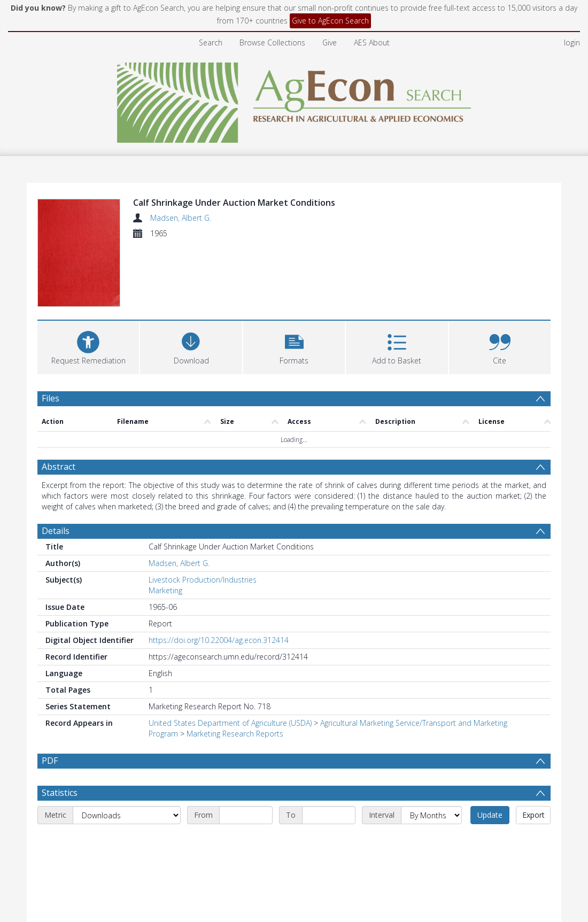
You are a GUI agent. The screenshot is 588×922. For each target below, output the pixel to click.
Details (56, 531)
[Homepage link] (294, 100)
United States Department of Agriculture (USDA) (230, 723)
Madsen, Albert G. (181, 218)
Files (51, 398)
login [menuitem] (572, 42)
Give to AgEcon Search (330, 21)
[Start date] (246, 841)
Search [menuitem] (211, 42)
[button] (294, 346)
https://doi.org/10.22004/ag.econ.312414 (219, 640)
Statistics (60, 818)
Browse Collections (272, 42)
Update (490, 840)
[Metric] (127, 841)
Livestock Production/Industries (203, 580)
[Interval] (431, 841)
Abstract (59, 467)
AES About (372, 42)
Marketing (165, 590)
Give (330, 42)
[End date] (329, 841)
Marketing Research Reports (235, 734)
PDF (50, 761)
